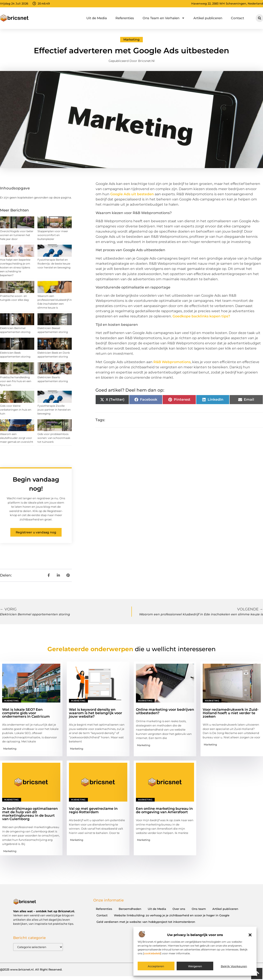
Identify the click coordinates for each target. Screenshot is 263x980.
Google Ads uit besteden (132, 194)
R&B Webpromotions (172, 362)
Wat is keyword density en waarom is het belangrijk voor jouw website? (96, 713)
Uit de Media (97, 18)
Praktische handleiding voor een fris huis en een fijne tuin (16, 381)
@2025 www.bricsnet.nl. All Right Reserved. (31, 969)
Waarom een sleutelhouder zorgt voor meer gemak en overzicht (17, 438)
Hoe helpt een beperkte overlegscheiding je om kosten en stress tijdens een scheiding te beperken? (15, 267)
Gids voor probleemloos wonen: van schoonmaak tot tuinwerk (54, 438)
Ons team (199, 909)
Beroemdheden (130, 909)
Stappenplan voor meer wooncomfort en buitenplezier (53, 235)
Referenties (125, 18)
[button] (250, 935)
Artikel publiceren (208, 18)
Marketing (131, 39)
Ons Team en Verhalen (164, 18)
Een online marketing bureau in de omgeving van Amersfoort (164, 810)
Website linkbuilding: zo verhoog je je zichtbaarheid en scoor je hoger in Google (172, 915)
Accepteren (156, 966)
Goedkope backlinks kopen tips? (201, 316)
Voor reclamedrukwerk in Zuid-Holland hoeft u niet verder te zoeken (231, 713)
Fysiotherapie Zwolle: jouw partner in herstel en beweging (54, 410)
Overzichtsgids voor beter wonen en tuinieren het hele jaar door (17, 235)
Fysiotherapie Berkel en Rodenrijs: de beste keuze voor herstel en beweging (54, 264)
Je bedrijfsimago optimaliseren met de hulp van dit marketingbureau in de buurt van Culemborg (30, 814)
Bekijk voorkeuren (234, 966)
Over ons (179, 909)
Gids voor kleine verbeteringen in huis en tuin (16, 410)
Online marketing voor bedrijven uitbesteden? (165, 711)
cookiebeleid (152, 953)
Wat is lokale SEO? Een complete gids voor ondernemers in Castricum (26, 713)
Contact (237, 18)
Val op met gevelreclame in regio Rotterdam (93, 810)
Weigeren (195, 966)
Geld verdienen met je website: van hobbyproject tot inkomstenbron (146, 922)
